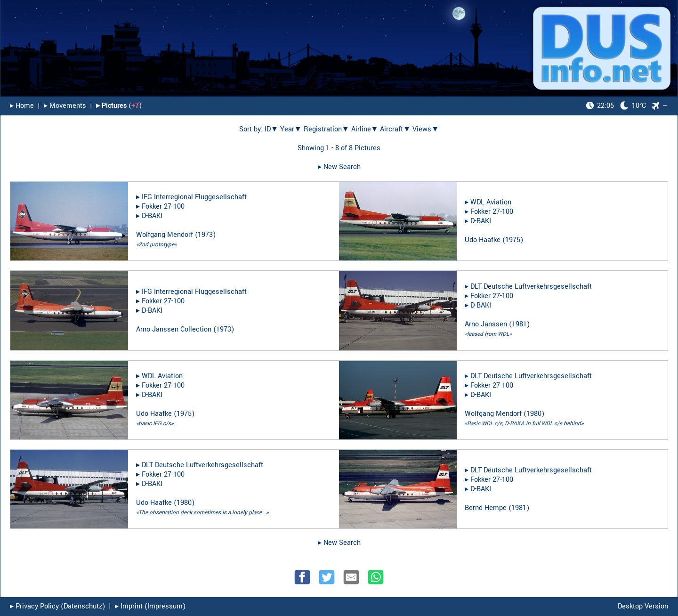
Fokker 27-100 (163, 207)
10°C (616, 106)
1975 (513, 240)
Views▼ (426, 129)
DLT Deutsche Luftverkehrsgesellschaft (531, 287)
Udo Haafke (483, 240)
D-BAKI (152, 216)
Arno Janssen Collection (174, 329)
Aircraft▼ (395, 129)
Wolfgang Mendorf (165, 235)
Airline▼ (365, 129)
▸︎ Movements (65, 106)
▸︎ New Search (339, 167)
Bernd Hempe (486, 508)
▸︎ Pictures (111, 106)
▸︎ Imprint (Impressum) (150, 606)
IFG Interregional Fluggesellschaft (194, 197)
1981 (519, 324)
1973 (205, 235)
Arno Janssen (486, 324)
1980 (534, 414)
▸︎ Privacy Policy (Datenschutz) (57, 606)
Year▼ (291, 129)
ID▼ (271, 129)
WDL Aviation (491, 202)
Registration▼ (327, 129)
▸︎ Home (22, 106)
